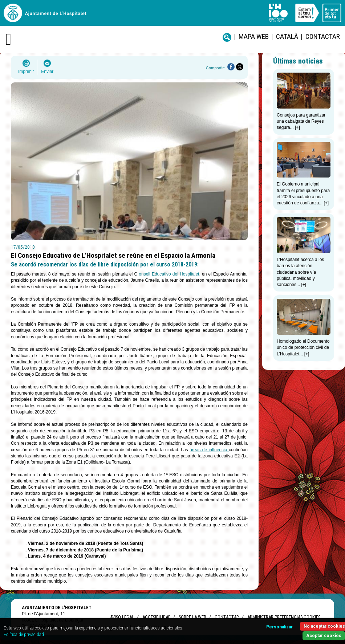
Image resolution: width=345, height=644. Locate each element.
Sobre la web (192, 617)
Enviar (47, 72)
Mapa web (254, 36)
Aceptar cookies (324, 636)
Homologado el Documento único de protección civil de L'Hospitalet (303, 348)
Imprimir (26, 72)
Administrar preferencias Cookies (284, 617)
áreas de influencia (209, 450)
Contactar (323, 36)
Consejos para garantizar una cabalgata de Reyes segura (301, 121)
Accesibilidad (156, 617)
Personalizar (279, 627)
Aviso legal (122, 617)
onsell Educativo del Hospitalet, (170, 274)
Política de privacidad (24, 635)
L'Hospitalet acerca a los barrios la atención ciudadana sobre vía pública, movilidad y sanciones (300, 272)
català (287, 36)
